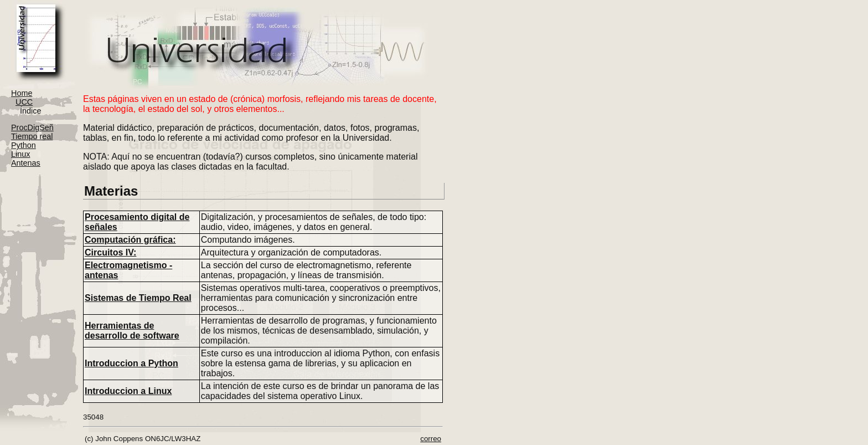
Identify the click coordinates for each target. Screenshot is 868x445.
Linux (20, 154)
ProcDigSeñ (32, 127)
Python (24, 145)
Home (22, 93)
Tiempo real (32, 136)
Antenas (26, 163)
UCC (24, 102)
